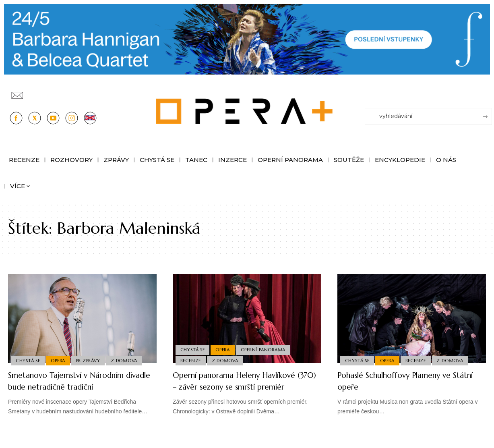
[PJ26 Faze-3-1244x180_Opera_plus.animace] (247, 38)
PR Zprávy (91, 360)
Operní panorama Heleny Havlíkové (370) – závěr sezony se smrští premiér (246, 386)
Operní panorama (266, 348)
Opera (60, 360)
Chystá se (28, 360)
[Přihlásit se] (488, 92)
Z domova (128, 360)
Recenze (191, 360)
